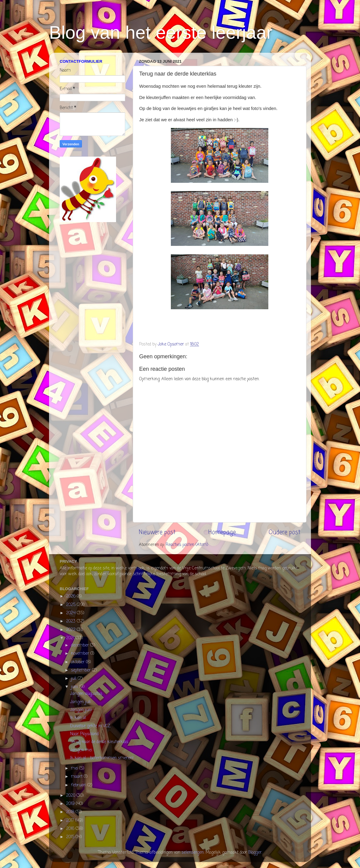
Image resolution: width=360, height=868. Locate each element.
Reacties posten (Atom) (187, 545)
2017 (71, 821)
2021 (71, 638)
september (81, 670)
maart (77, 777)
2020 (71, 796)
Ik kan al (78, 718)
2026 (71, 596)
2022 (71, 630)
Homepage (222, 533)
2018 (71, 812)
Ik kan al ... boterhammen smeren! (102, 758)
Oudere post (284, 533)
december (81, 645)
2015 (71, 837)
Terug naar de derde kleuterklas (99, 742)
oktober (78, 662)
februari (79, 785)
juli (74, 679)
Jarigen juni (81, 710)
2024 (71, 613)
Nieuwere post (157, 533)
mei (75, 769)
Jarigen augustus (86, 694)
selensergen (193, 853)
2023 (71, 621)
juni (75, 687)
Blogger (255, 853)
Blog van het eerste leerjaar (161, 32)
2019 (71, 804)
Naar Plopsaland (84, 734)
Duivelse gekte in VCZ (90, 726)
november (81, 654)
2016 (71, 829)
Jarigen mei (81, 750)
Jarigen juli (80, 702)
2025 (71, 605)
